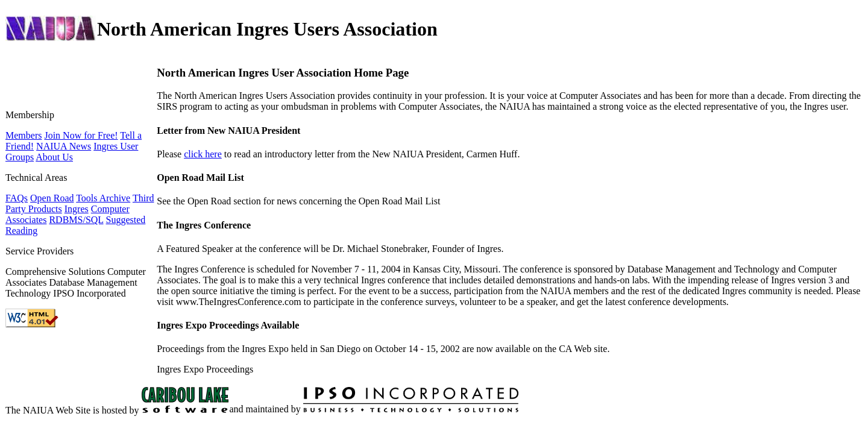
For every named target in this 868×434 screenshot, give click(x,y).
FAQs (17, 198)
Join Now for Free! (81, 135)
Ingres (77, 209)
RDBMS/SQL (76, 220)
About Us (54, 157)
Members (24, 135)
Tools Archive (103, 198)
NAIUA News (64, 146)
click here (203, 154)
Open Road (52, 198)
